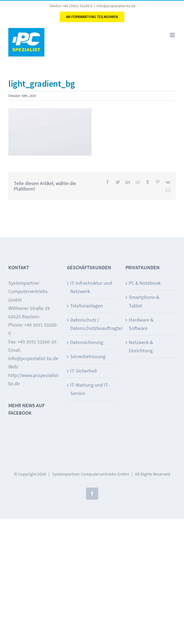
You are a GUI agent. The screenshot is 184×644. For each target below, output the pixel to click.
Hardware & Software (141, 324)
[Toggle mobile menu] (173, 35)
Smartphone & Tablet (144, 301)
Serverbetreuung (88, 356)
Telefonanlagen (87, 306)
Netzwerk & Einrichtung (141, 346)
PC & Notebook (145, 283)
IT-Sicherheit (84, 371)
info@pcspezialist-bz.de (116, 6)
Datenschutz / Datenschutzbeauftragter (92, 324)
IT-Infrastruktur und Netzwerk (91, 287)
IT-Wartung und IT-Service (90, 389)
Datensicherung (87, 342)
